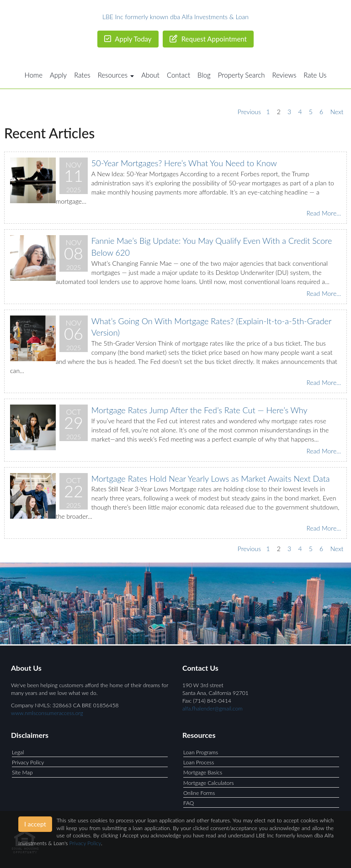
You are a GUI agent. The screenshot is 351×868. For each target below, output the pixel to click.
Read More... (324, 213)
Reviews (285, 75)
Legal (18, 752)
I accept (35, 824)
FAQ (189, 803)
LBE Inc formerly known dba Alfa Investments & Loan (175, 17)
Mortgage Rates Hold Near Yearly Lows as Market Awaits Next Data (211, 479)
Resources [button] (116, 75)
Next (337, 112)
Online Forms (199, 793)
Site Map (22, 772)
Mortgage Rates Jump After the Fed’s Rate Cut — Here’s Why (199, 410)
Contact (178, 75)
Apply (58, 75)
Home (34, 75)
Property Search (242, 75)
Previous (249, 112)
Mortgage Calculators (209, 783)
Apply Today (128, 39)
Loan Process (199, 762)
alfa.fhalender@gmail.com (213, 708)
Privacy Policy (28, 762)
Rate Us (315, 75)
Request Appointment (208, 39)
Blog (204, 75)
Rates (82, 75)
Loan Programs (201, 752)
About (150, 75)
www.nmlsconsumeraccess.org (47, 713)
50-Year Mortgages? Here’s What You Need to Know (184, 163)
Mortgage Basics (203, 772)
